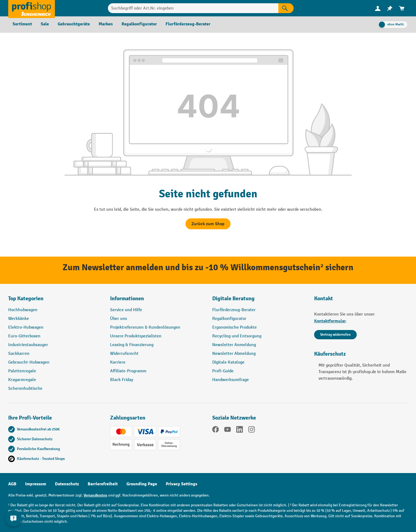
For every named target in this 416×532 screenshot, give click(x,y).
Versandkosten (95, 495)
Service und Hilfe (126, 310)
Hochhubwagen (23, 310)
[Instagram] (252, 430)
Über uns (119, 319)
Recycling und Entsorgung (237, 336)
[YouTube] (228, 430)
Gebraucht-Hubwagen (29, 362)
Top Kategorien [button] (26, 298)
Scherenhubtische (25, 389)
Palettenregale (22, 371)
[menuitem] (378, 8)
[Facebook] (216, 430)
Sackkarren (19, 354)
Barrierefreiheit (103, 484)
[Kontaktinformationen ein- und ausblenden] (14, 518)
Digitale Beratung (233, 298)
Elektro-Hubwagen (26, 327)
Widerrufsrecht (124, 354)
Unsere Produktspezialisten (136, 336)
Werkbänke (19, 319)
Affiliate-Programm (128, 371)
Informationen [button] (127, 298)
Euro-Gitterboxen (24, 336)
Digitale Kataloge (228, 362)
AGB (12, 484)
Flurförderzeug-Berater (234, 310)
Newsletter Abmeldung (234, 354)
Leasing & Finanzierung (132, 345)
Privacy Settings (182, 484)
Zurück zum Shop (208, 224)
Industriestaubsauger (28, 345)
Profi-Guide (223, 371)
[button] (259, 301)
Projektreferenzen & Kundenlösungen (145, 327)
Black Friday (122, 380)
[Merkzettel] (390, 8)
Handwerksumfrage (231, 380)
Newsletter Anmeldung (234, 345)
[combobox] (193, 8)
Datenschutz (67, 484)
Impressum (36, 484)
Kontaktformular (330, 321)
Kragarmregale (22, 380)
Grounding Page (142, 484)
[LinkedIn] (240, 430)
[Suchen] (286, 8)
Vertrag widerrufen (335, 335)
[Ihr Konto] (378, 8)
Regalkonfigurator (229, 319)
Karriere (118, 362)
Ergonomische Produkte (234, 327)
